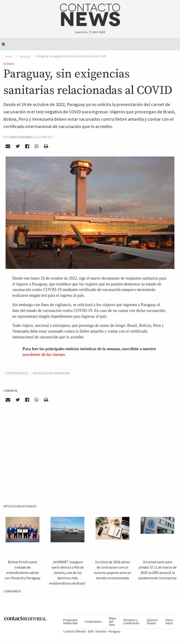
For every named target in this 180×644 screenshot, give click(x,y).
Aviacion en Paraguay (51, 373)
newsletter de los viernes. (44, 355)
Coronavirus (17, 373)
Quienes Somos (152, 622)
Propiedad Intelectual (70, 622)
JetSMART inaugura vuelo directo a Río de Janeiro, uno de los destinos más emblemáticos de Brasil (68, 573)
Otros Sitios (169, 622)
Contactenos (93, 622)
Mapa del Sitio (112, 621)
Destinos (25, 56)
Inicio (9, 56)
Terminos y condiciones (131, 622)
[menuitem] (72, 622)
